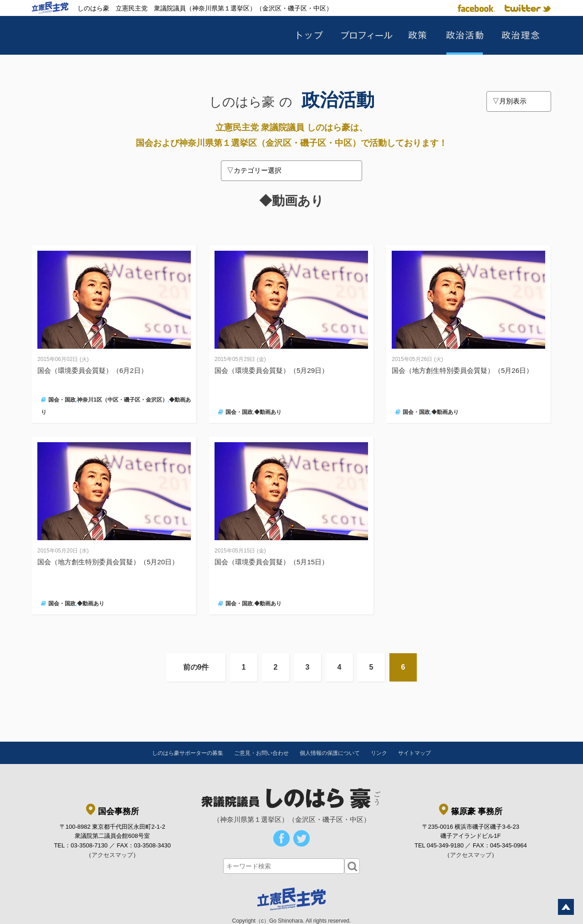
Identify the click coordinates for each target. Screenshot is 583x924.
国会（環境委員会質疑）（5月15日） (271, 562)
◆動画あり (268, 412)
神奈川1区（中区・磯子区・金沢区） (122, 400)
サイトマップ (414, 753)
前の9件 (196, 667)
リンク (379, 753)
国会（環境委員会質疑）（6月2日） (96, 370)
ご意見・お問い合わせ (261, 753)
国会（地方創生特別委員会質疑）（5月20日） (108, 562)
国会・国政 (62, 400)
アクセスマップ (112, 855)
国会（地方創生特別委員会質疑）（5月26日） (462, 370)
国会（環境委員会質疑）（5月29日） (271, 370)
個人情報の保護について (330, 753)
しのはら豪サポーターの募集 (188, 753)
